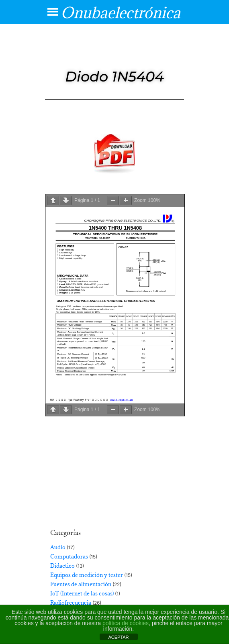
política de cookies (126, 623)
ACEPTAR (118, 637)
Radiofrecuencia (71, 603)
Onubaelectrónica (121, 12)
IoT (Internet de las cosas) (82, 593)
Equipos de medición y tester (87, 575)
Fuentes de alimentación (81, 584)
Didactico (62, 566)
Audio (58, 547)
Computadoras (69, 556)
